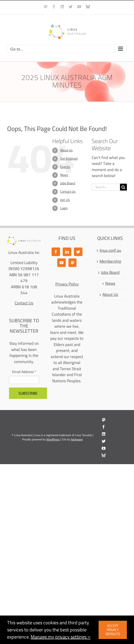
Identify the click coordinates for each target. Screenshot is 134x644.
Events (65, 167)
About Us (66, 150)
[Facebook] (56, 252)
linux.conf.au (110, 251)
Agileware (77, 439)
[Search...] (106, 187)
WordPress (53, 439)
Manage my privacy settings (61, 637)
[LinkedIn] (67, 252)
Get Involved (69, 159)
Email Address (24, 372)
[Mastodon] (72, 263)
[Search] (123, 187)
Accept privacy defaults (113, 630)
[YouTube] (62, 263)
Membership (110, 261)
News (64, 175)
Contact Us (68, 191)
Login (64, 208)
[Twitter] (78, 252)
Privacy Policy (67, 284)
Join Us (65, 200)
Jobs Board (68, 183)
